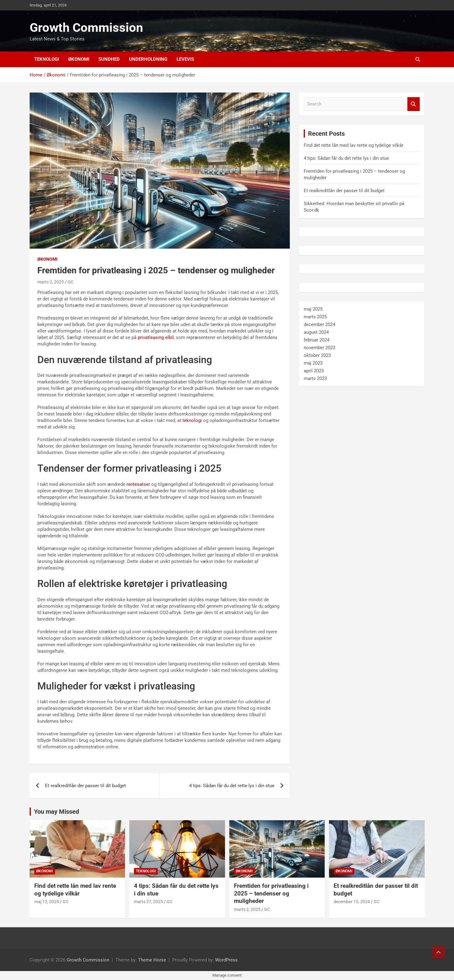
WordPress (226, 960)
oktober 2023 (317, 355)
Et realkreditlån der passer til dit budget (85, 786)
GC (71, 282)
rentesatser (138, 484)
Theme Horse (152, 960)
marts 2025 (315, 317)
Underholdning (148, 59)
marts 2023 (315, 378)
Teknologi (47, 59)
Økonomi (79, 59)
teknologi (192, 420)
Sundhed (109, 59)
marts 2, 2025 (51, 282)
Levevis (185, 59)
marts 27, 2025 (148, 902)
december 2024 (319, 325)
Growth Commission (86, 28)
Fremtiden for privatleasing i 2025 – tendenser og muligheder (271, 893)
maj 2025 (313, 309)
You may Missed (56, 812)
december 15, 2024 (352, 902)
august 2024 (316, 332)
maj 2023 (313, 363)
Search (414, 104)
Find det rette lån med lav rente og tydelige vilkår (354, 145)
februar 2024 (317, 340)
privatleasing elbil (156, 337)
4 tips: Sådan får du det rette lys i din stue (232, 786)
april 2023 (314, 371)
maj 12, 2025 (47, 902)
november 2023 (319, 348)
